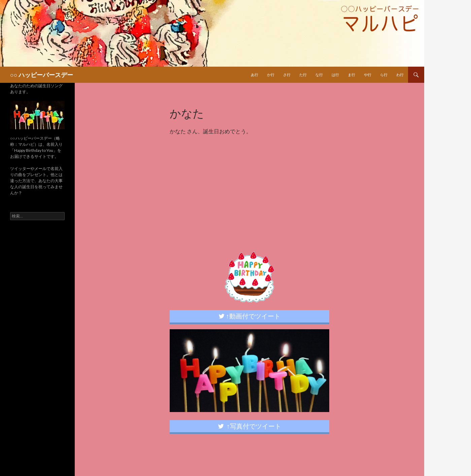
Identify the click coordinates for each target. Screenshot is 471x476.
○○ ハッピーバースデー (42, 75)
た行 (303, 75)
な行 (319, 75)
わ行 (400, 75)
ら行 (384, 75)
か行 (271, 75)
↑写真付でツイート (249, 426)
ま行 (351, 75)
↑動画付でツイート (249, 316)
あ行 (255, 75)
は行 (335, 75)
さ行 (287, 75)
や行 (368, 75)
